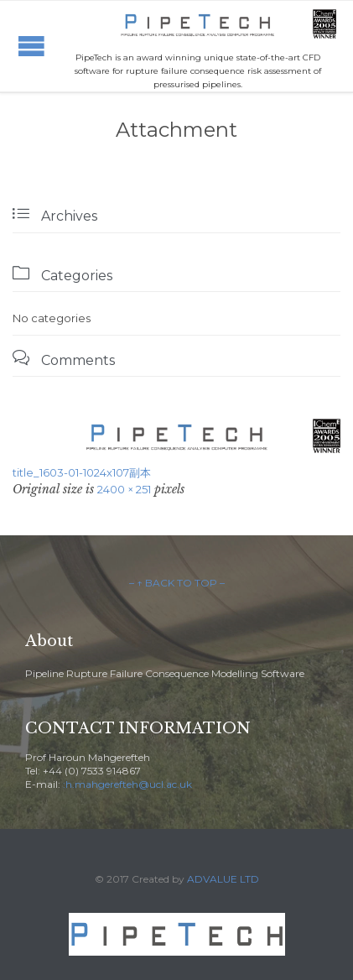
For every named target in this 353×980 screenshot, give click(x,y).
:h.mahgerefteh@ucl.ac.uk (127, 784)
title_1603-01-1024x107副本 (82, 472)
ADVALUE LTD (223, 879)
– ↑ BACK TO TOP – (177, 583)
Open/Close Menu (31, 46)
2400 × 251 (124, 489)
